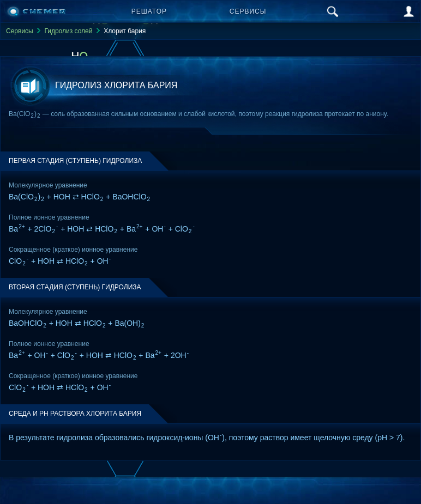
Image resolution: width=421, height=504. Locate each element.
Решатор (149, 11)
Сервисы (248, 11)
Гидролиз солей (68, 31)
